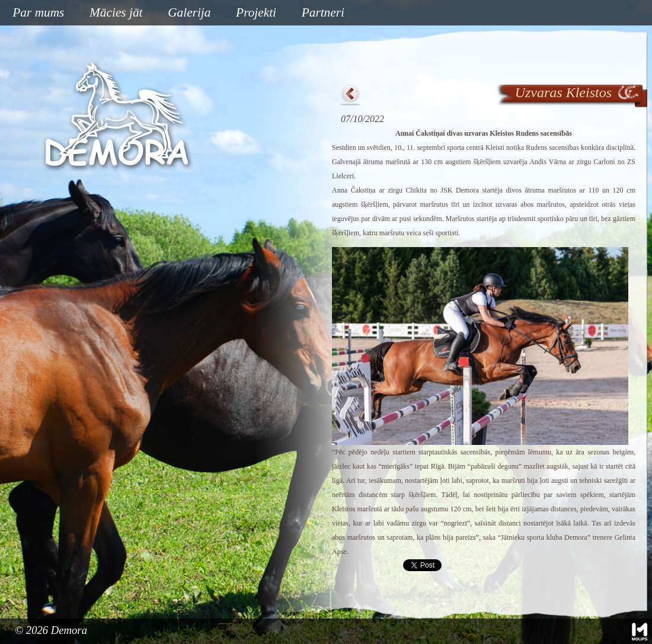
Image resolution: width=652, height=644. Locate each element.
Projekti (252, 13)
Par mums (34, 13)
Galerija (189, 12)
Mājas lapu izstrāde (640, 632)
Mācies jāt (111, 13)
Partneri (323, 12)
